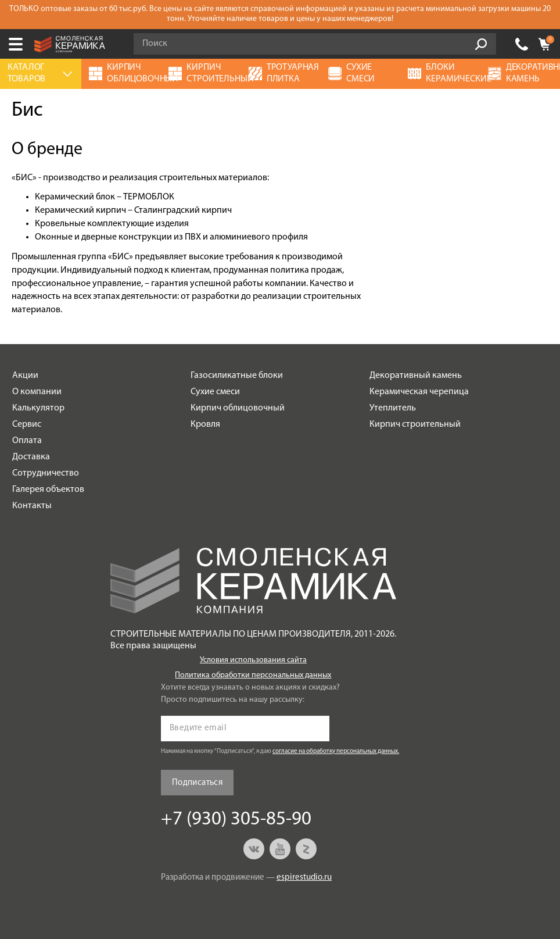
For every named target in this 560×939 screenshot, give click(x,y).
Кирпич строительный (415, 424)
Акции (25, 376)
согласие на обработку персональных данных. (336, 751)
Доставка (31, 457)
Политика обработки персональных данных (253, 675)
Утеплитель (393, 408)
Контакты (32, 506)
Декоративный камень (416, 376)
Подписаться (197, 783)
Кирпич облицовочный (238, 408)
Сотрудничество (46, 473)
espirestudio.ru (304, 878)
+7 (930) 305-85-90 (522, 44)
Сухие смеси (215, 392)
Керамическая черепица (419, 392)
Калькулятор (38, 408)
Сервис (27, 424)
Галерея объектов (48, 490)
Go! (481, 44)
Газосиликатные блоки (237, 376)
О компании (37, 392)
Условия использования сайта (253, 660)
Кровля (205, 424)
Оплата (27, 441)
